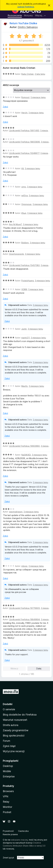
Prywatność (8, 831)
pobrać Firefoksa (26, 7)
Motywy (28, 15)
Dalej (39, 668)
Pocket (7, 812)
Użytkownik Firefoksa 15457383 (24, 265)
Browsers (8, 791)
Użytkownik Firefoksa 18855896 (24, 142)
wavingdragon (16, 512)
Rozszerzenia (15, 15)
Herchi (24, 113)
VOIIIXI (24, 289)
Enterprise (9, 776)
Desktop (8, 766)
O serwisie (9, 709)
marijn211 (26, 338)
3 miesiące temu (38, 97)
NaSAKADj (26, 455)
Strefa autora (11, 725)
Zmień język (8, 858)
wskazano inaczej (19, 840)
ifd (23, 168)
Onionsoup (26, 204)
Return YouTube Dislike (23, 23)
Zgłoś (5, 107)
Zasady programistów (16, 730)
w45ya (25, 195)
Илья (24, 213)
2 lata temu (40, 74)
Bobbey (25, 243)
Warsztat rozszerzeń (15, 720)
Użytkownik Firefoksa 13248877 (24, 153)
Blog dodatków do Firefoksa (20, 715)
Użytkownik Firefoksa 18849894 (24, 619)
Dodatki (8, 704)
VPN (6, 796)
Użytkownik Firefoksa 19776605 (24, 608)
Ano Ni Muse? (15, 224)
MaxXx (25, 386)
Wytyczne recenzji (14, 751)
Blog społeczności (14, 736)
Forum (7, 741)
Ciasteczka (23, 831)
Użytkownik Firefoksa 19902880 (24, 446)
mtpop (24, 566)
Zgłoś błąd (9, 746)
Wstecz (14, 668)
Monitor (7, 807)
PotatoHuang (28, 281)
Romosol (25, 97)
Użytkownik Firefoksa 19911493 (24, 130)
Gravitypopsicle (16, 254)
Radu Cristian (27, 74)
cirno (24, 187)
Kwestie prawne (10, 834)
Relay (6, 802)
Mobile (7, 771)
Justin (24, 329)
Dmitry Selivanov (28, 27)
